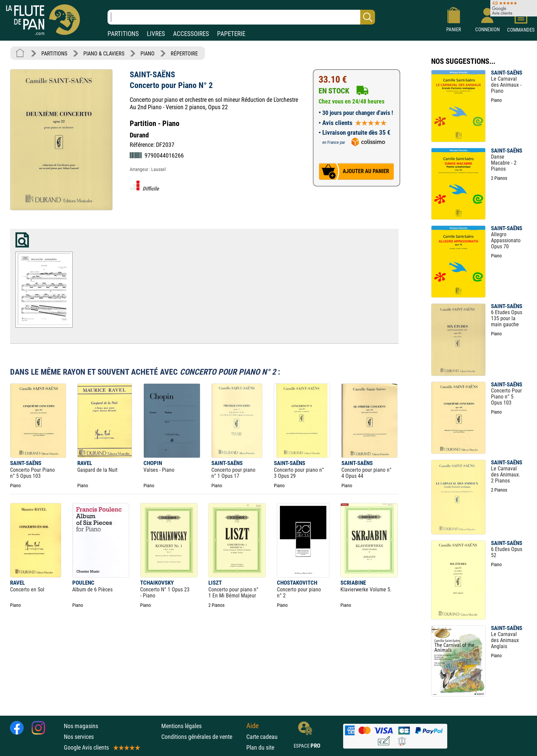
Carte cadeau (262, 737)
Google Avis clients (101, 747)
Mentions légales (181, 726)
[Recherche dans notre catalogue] (241, 17)
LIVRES (156, 34)
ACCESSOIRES (191, 34)
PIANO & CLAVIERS (104, 54)
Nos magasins (81, 726)
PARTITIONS (123, 34)
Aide (253, 726)
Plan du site (260, 747)
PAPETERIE (231, 34)
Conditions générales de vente (202, 737)
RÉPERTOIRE (184, 54)
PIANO (148, 54)
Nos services (79, 737)
